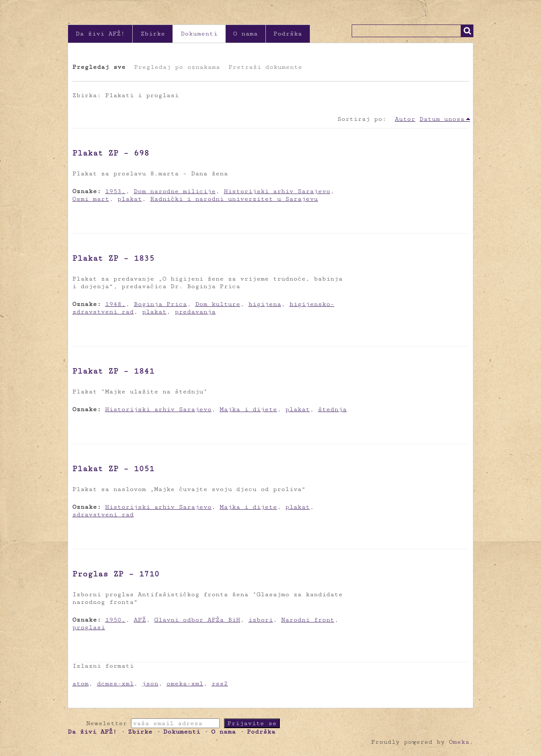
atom (81, 684)
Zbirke (153, 34)
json (150, 684)
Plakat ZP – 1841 (113, 371)
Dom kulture (218, 304)
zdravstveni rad (103, 514)
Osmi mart (91, 199)
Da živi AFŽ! (100, 34)
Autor (405, 119)
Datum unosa (442, 119)
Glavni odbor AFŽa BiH (197, 620)
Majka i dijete (249, 409)
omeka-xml (185, 684)
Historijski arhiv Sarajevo (277, 191)
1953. (115, 191)
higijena (265, 304)
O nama (246, 34)
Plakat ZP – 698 (111, 153)
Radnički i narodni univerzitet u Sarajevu (234, 199)
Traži (467, 31)
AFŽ (140, 620)
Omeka (459, 742)
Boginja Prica (160, 304)
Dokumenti (199, 34)
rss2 (220, 684)
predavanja (195, 312)
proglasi (89, 627)
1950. (115, 620)
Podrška (288, 34)
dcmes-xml (115, 684)
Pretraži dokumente (265, 67)
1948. (115, 304)
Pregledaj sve (99, 67)
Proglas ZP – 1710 (116, 574)
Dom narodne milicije (175, 191)
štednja (332, 409)
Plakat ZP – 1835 (113, 258)
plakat (130, 199)
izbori (261, 620)
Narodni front (308, 620)
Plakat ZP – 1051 (113, 469)
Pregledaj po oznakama (177, 67)
